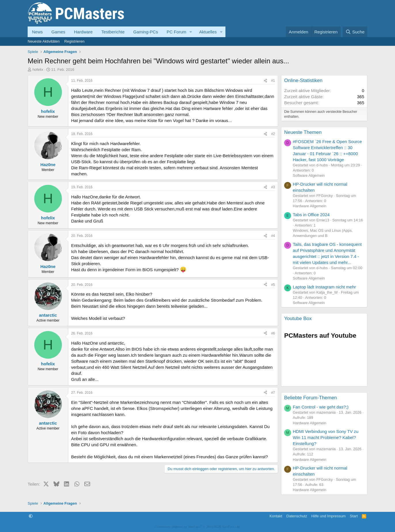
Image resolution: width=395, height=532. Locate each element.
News (37, 32)
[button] (191, 32)
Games (58, 32)
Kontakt (276, 516)
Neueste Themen (303, 132)
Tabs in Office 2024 (311, 215)
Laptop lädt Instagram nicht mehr (324, 287)
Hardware (83, 32)
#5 (273, 285)
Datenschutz (297, 516)
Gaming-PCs (146, 32)
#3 (273, 187)
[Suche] (355, 32)
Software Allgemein (309, 175)
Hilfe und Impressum (328, 516)
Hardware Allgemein (309, 206)
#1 (273, 81)
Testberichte (113, 32)
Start (354, 516)
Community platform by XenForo (197, 527)
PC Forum (176, 32)
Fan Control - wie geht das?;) (321, 407)
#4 (273, 236)
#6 (273, 333)
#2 (273, 134)
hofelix (38, 70)
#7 (273, 393)
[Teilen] (265, 81)
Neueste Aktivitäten (44, 41)
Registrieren (74, 41)
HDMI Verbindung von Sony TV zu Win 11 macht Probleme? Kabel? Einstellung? (326, 437)
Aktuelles (208, 32)
